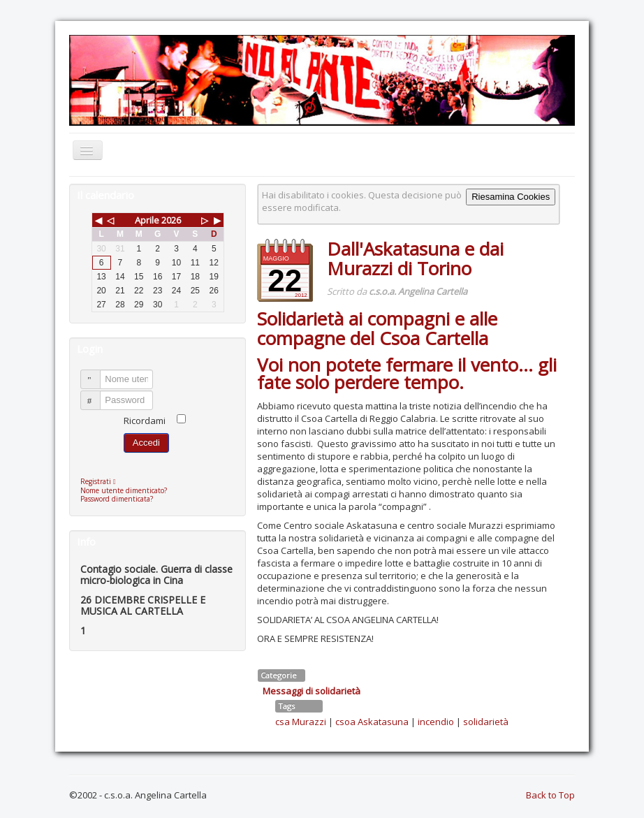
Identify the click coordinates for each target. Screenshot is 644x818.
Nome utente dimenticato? (124, 490)
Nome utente (97, 373)
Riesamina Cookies (511, 197)
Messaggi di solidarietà (312, 691)
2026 (171, 220)
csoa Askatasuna (372, 722)
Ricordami (145, 421)
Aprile (147, 220)
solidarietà (486, 722)
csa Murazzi (301, 722)
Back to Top (550, 795)
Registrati (102, 481)
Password (97, 394)
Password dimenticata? (117, 499)
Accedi (146, 443)
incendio (436, 722)
